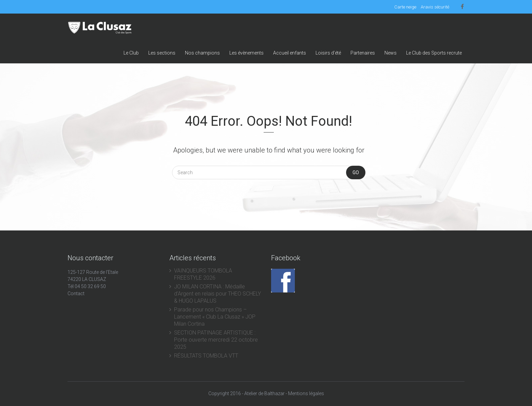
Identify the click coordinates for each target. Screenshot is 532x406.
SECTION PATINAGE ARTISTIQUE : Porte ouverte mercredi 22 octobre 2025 (216, 340)
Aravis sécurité (435, 7)
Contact (76, 293)
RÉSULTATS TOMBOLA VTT (206, 356)
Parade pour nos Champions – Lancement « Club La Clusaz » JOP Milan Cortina (215, 317)
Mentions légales (306, 393)
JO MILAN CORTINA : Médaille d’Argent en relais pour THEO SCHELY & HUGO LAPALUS (217, 294)
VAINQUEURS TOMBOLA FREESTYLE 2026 (203, 274)
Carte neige (405, 7)
